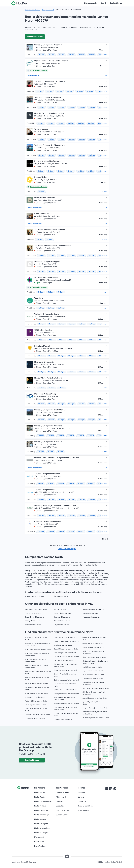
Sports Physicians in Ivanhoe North (95, 698)
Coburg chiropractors (32, 621)
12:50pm (71, 272)
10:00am (80, 91)
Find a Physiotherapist (43, 801)
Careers (81, 797)
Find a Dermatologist (42, 828)
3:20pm (92, 272)
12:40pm (51, 372)
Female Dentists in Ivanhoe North (37, 684)
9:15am (49, 91)
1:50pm (81, 356)
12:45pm (71, 256)
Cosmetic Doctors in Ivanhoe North (37, 715)
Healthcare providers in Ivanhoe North (96, 718)
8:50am (51, 340)
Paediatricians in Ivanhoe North (93, 647)
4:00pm (41, 388)
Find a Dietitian (40, 819)
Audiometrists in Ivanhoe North (36, 701)
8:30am (41, 340)
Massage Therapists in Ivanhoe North (66, 694)
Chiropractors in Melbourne (35, 596)
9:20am (51, 55)
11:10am (72, 324)
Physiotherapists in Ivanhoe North (94, 657)
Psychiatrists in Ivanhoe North (93, 671)
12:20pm (41, 372)
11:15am (51, 404)
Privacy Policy (83, 810)
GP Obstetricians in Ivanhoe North (66, 690)
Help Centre (39, 842)
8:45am (51, 171)
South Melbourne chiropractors (93, 610)
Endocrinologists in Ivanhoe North (65, 670)
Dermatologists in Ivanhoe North (65, 653)
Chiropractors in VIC (48, 10)
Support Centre (62, 815)
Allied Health (61, 797)
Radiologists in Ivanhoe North (93, 679)
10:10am (51, 155)
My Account (39, 837)
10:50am (92, 155)
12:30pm (61, 256)
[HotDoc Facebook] (107, 789)
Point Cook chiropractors (34, 613)
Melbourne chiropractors (91, 617)
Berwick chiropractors (90, 613)
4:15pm (51, 292)
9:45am (70, 91)
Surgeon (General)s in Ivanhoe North (95, 708)
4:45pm (61, 292)
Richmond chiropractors (62, 621)
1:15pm (81, 256)
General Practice (63, 793)
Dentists (59, 801)
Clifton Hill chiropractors (62, 613)
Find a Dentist (40, 797)
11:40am (82, 107)
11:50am (92, 107)
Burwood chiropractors (62, 617)
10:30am (92, 55)
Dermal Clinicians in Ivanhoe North (66, 649)
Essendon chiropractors (33, 625)
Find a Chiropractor (42, 810)
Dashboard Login (63, 810)
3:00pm (91, 532)
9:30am (61, 55)
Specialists (60, 806)
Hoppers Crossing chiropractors (36, 610)
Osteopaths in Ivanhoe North (93, 644)
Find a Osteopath (41, 824)
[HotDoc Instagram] (115, 789)
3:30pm (81, 484)
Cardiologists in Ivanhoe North (36, 705)
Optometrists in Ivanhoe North (64, 719)
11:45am (82, 500)
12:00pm (41, 256)
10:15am (91, 171)
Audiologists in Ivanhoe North (35, 697)
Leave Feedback (40, 846)
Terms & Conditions (86, 806)
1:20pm (81, 372)
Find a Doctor (40, 793)
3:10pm (81, 272)
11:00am (61, 324)
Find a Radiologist (41, 833)
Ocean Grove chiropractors (34, 617)
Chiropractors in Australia (33, 10)
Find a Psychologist (42, 815)
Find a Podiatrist (41, 806)
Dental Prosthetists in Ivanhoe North (66, 641)
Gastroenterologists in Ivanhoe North (66, 680)
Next (104, 539)
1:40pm (92, 372)
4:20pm (51, 388)
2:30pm (39, 240)
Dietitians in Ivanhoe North (63, 660)
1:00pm (71, 372)
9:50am (72, 55)
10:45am (90, 91)
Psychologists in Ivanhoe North (93, 675)
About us (81, 793)
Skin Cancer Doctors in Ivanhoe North (96, 688)
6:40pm (61, 388)
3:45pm (41, 292)
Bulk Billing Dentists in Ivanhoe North (38, 650)
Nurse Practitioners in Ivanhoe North (66, 704)
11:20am (61, 107)
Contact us (82, 801)
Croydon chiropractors (61, 625)
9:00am (41, 55)
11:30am (100, 91)
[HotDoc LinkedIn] (111, 789)
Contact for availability (67, 208)
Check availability (67, 75)
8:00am (41, 171)
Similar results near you (67, 549)
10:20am (82, 55)
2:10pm (92, 356)
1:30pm (92, 256)
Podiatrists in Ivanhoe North (92, 667)
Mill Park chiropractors (61, 610)
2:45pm (49, 240)
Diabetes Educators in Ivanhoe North (66, 657)
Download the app (32, 760)
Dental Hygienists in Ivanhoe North (66, 638)
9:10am (51, 272)
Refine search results (35, 37)
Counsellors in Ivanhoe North (35, 718)
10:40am (91, 123)
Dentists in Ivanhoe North (63, 645)
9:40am (61, 123)
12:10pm (61, 356)
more (105, 55)
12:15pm (51, 256)
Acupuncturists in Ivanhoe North (36, 693)
